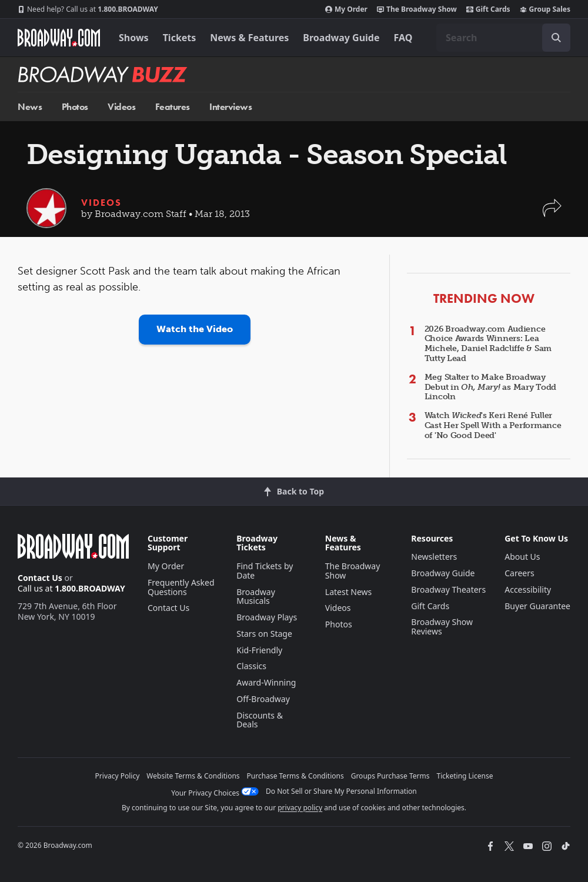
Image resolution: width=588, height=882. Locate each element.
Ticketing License (465, 776)
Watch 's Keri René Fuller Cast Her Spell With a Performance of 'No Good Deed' (493, 425)
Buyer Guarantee (537, 606)
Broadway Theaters (448, 589)
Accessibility (528, 589)
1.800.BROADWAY (88, 9)
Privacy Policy (118, 776)
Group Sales (545, 9)
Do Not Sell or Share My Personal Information (341, 791)
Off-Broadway (263, 699)
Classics (251, 666)
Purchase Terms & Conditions (295, 776)
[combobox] (503, 38)
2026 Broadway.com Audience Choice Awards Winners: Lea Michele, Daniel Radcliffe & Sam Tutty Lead (488, 344)
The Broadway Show (417, 9)
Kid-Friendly (259, 650)
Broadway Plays (267, 617)
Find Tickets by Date (265, 571)
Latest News (349, 592)
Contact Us (40, 578)
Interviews (230, 107)
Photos (75, 107)
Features (173, 107)
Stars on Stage (264, 634)
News (30, 107)
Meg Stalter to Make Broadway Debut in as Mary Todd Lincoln (490, 387)
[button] (552, 214)
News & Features (249, 38)
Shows (134, 38)
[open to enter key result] (556, 38)
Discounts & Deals (260, 720)
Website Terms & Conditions (193, 776)
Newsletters (434, 557)
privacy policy (300, 808)
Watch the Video (195, 329)
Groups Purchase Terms (390, 776)
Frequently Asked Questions (181, 587)
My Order (346, 9)
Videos (121, 107)
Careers (519, 573)
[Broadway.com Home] (59, 38)
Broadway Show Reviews (442, 627)
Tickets (180, 38)
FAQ (403, 38)
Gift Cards (488, 9)
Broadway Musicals (256, 597)
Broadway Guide (341, 38)
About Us (522, 557)
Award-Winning (266, 682)
